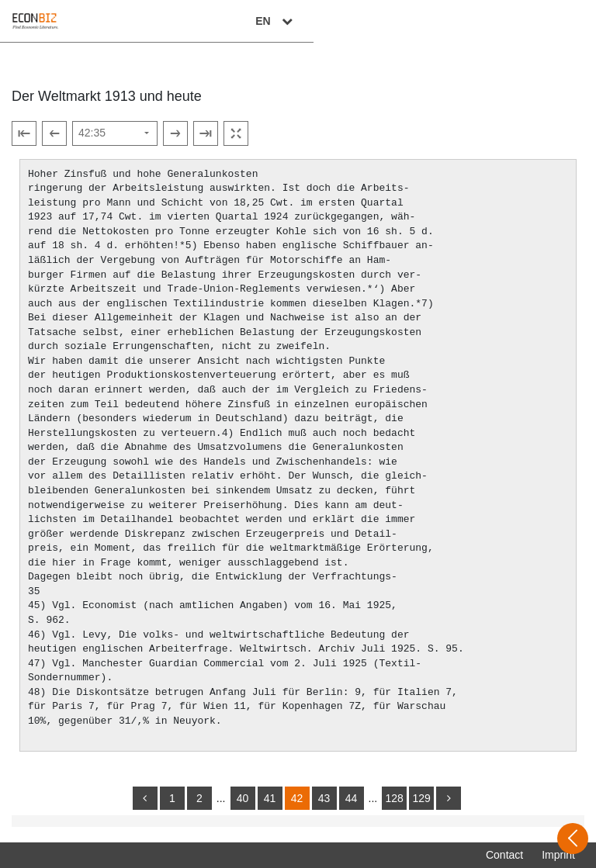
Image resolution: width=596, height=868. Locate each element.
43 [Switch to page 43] (324, 798)
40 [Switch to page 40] (243, 798)
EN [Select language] (559, 21)
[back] (145, 798)
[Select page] (115, 133)
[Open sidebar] (573, 839)
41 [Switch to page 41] (270, 798)
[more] (449, 798)
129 (421, 798)
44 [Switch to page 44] (352, 798)
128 (394, 798)
